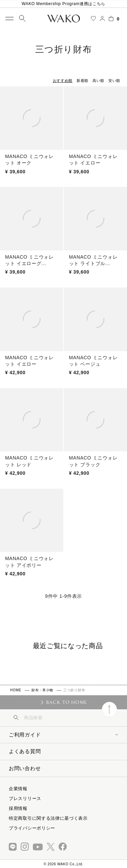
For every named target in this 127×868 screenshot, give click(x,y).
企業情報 (18, 789)
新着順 (82, 81)
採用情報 (18, 808)
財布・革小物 (42, 690)
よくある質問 (25, 751)
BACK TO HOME (67, 702)
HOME (16, 690)
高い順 (98, 81)
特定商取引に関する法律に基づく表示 (48, 818)
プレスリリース (25, 798)
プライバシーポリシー (32, 828)
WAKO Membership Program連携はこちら (63, 4)
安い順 (114, 81)
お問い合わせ (25, 768)
